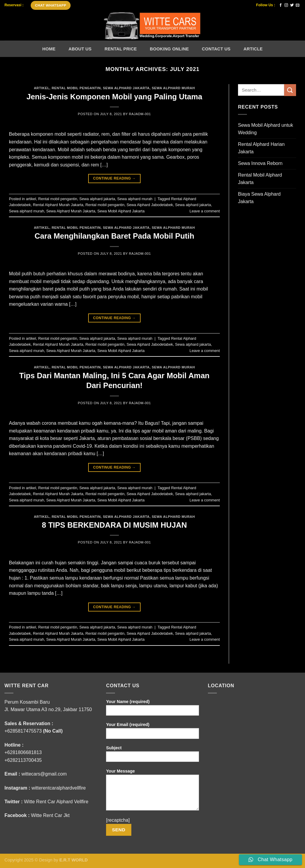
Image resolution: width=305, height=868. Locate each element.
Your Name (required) (152, 709)
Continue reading (114, 179)
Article (253, 49)
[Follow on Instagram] (286, 5)
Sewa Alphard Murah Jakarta (71, 211)
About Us (80, 49)
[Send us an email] (298, 5)
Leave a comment (205, 211)
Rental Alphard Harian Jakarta (261, 148)
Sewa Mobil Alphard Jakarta (121, 211)
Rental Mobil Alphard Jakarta (260, 179)
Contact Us (216, 49)
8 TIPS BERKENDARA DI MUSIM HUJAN (115, 525)
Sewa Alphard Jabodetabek (150, 205)
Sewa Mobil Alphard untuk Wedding (266, 129)
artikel (42, 88)
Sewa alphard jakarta (126, 88)
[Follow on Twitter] (292, 5)
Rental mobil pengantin (76, 88)
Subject (152, 756)
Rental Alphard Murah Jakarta (58, 205)
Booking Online (169, 49)
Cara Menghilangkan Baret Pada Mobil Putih (114, 236)
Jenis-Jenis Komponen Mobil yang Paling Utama (114, 97)
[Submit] (290, 90)
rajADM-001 (140, 114)
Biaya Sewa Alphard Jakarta (259, 198)
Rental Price (121, 49)
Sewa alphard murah (173, 88)
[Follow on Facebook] (281, 5)
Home (49, 49)
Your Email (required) (152, 732)
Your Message (152, 792)
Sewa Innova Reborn (260, 163)
